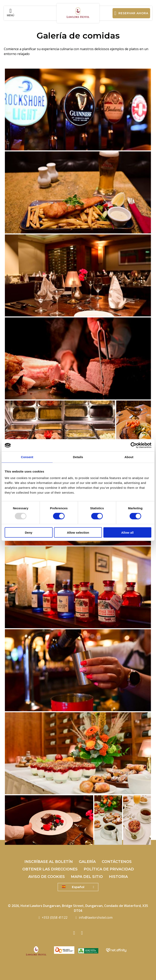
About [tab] (129, 457)
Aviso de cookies (47, 877)
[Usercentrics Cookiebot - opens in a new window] (134, 445)
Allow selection (78, 532)
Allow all (127, 532)
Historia (118, 877)
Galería (87, 862)
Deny (29, 532)
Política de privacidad (109, 869)
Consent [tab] (27, 457)
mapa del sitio (87, 877)
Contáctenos (117, 862)
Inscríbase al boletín (49, 862)
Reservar (131, 13)
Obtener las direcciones (50, 869)
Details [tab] (78, 457)
